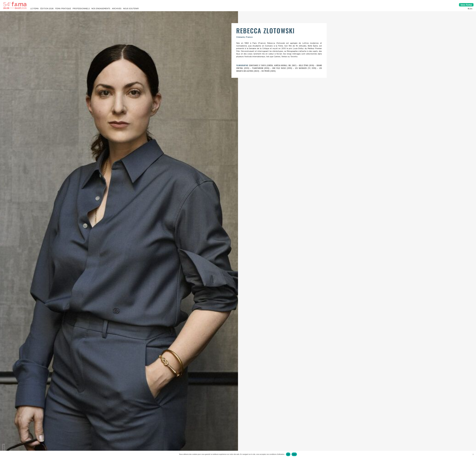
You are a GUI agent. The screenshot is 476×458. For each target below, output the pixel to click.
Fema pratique (63, 9)
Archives (117, 9)
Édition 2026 (47, 9)
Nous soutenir (131, 9)
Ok (288, 454)
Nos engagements (101, 9)
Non (294, 454)
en (471, 9)
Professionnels (81, 9)
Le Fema (35, 9)
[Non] (473, 454)
